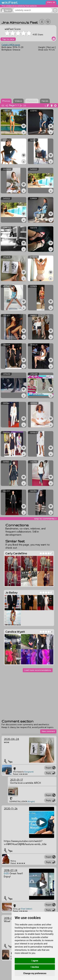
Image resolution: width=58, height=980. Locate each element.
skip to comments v (45, 519)
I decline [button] (35, 967)
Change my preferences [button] (35, 973)
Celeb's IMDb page (11, 45)
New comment (48, 731)
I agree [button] (35, 961)
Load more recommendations (38, 670)
